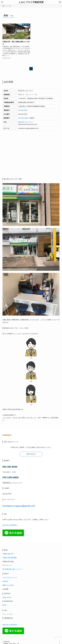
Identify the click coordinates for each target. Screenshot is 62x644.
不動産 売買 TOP (8, 554)
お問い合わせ (7, 597)
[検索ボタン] (60, 2)
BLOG (5, 605)
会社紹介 (5, 581)
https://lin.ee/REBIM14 (10, 525)
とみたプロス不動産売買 (31, 2)
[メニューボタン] (2, 2)
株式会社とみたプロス (26, 122)
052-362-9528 (23, 110)
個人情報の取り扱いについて (12, 569)
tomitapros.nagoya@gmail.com (19, 506)
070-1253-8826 (23, 118)
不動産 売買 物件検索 (10, 558)
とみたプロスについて (10, 578)
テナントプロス (8, 614)
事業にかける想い (8, 585)
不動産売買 (7, 642)
